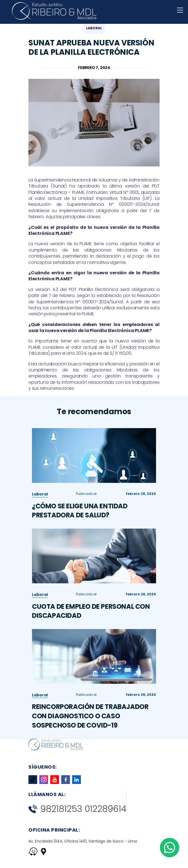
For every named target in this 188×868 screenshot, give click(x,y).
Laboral (40, 520)
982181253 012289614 (77, 809)
